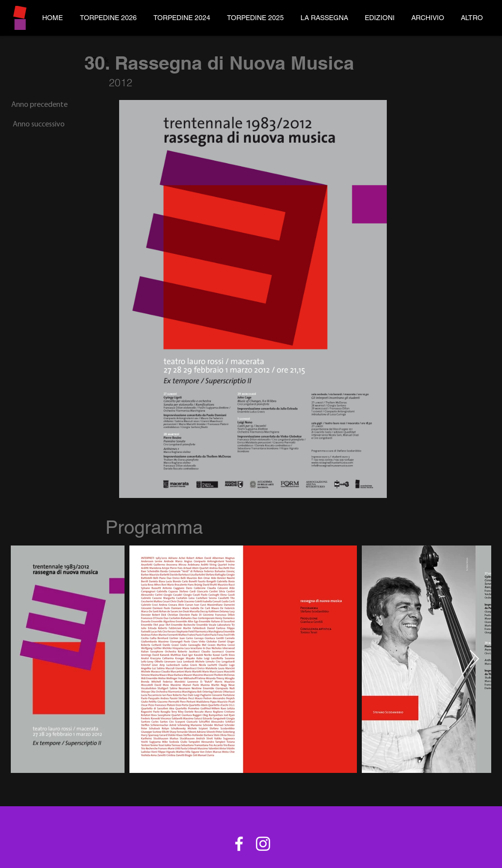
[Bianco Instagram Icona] (263, 844)
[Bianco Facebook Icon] (239, 844)
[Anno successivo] (38, 124)
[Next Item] (474, 659)
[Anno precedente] (39, 105)
